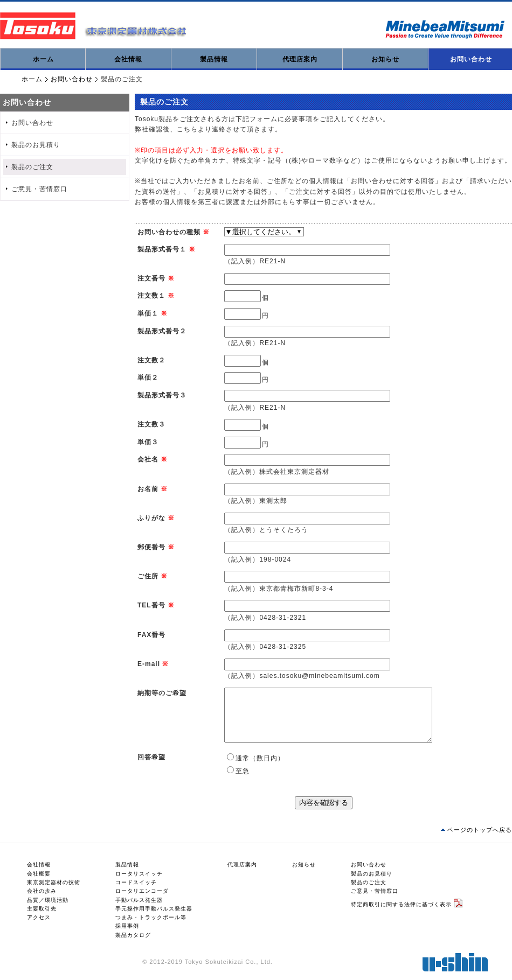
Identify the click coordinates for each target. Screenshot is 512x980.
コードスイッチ (136, 882)
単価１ (148, 313)
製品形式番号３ (162, 395)
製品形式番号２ (162, 331)
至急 (243, 771)
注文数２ (151, 360)
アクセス (39, 917)
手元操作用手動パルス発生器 (154, 909)
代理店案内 (300, 59)
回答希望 (151, 757)
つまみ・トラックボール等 (151, 917)
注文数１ (151, 296)
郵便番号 (151, 547)
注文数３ (151, 424)
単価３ (148, 442)
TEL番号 (151, 605)
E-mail (149, 664)
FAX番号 (151, 635)
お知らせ (385, 59)
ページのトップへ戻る (480, 830)
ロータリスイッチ (139, 874)
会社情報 (128, 59)
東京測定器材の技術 (54, 882)
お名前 (148, 489)
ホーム (43, 59)
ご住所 (148, 576)
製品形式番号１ (162, 249)
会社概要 (39, 874)
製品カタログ (133, 935)
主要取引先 (42, 909)
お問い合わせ (72, 79)
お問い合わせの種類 (169, 232)
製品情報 (214, 59)
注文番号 (151, 278)
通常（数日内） (260, 758)
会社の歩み (42, 891)
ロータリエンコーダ (142, 891)
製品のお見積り (36, 145)
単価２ (148, 377)
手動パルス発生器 (139, 900)
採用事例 (127, 926)
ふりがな (151, 518)
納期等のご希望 (162, 693)
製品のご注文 (32, 167)
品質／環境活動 (48, 900)
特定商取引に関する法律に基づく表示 (401, 904)
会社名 (148, 459)
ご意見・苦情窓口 (39, 189)
